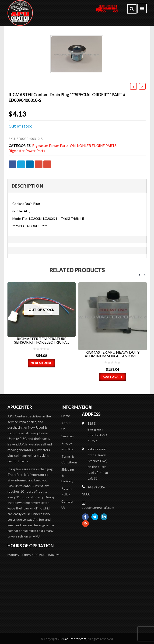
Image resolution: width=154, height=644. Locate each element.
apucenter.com (76, 638)
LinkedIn (30, 164)
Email (47, 164)
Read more (44, 363)
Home (66, 415)
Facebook (12, 164)
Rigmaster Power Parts (27, 151)
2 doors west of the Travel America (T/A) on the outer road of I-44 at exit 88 (98, 463)
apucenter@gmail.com (98, 506)
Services (68, 435)
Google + (39, 164)
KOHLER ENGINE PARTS (97, 146)
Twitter (21, 164)
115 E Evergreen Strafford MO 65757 (97, 431)
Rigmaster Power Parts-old (54, 146)
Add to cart (113, 377)
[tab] (77, 239)
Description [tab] (27, 186)
